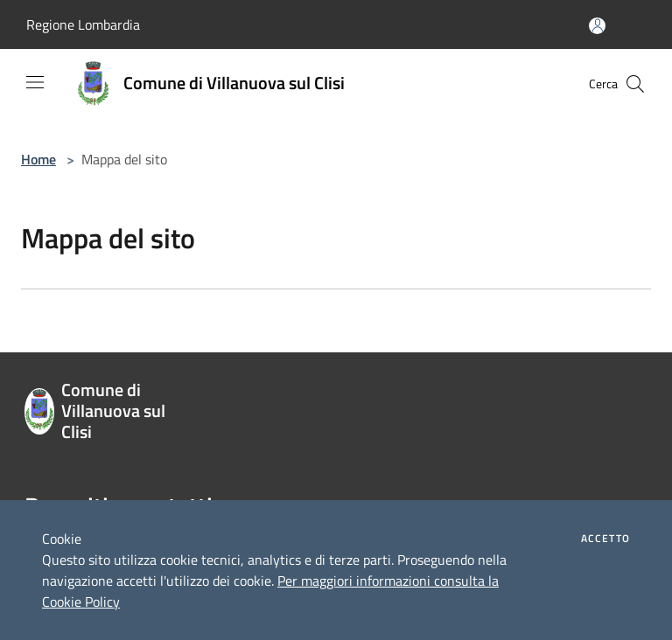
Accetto (605, 539)
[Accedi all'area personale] (597, 26)
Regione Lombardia (83, 24)
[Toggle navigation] (35, 82)
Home (38, 159)
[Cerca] (635, 84)
